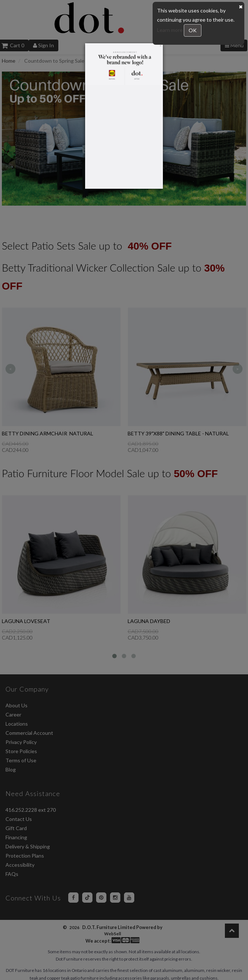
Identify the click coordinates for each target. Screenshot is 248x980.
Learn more (170, 30)
